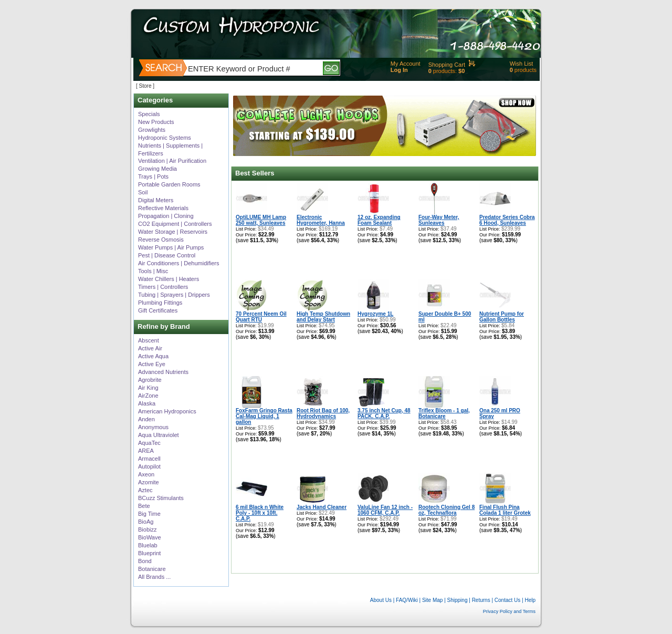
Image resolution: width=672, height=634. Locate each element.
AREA (146, 451)
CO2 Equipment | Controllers (175, 224)
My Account (406, 64)
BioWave (150, 537)
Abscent (149, 340)
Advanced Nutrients (163, 372)
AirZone (148, 396)
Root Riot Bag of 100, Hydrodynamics (323, 413)
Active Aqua (153, 356)
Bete (144, 506)
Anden (146, 419)
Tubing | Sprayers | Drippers (174, 295)
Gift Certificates (158, 310)
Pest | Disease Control (167, 255)
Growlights (152, 130)
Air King (148, 388)
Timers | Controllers (163, 287)
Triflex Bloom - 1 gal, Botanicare (444, 413)
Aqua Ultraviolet (159, 435)
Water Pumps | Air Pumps (171, 247)
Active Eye (152, 364)
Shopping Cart (447, 65)
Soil (143, 192)
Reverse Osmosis (161, 240)
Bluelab (148, 545)
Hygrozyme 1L (375, 314)
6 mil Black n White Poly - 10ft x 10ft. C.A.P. (260, 513)
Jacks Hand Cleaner (322, 507)
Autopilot (149, 466)
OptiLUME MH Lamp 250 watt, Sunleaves (261, 220)
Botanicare (152, 569)
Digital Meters (156, 200)
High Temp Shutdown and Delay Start (323, 317)
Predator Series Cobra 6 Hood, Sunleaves (507, 220)
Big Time (149, 514)
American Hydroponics (167, 411)
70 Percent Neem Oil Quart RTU (261, 317)
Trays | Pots (153, 176)
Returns (481, 600)
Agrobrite (150, 380)
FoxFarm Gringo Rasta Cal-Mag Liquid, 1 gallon (264, 416)
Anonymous (153, 427)
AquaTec (149, 443)
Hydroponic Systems (165, 138)
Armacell (149, 459)
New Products (156, 122)
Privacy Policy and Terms (509, 611)
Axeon (146, 474)
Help (530, 19)
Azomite (149, 482)
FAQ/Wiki (407, 600)
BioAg (146, 522)
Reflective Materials (163, 208)
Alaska (147, 403)
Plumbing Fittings (160, 303)
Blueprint (149, 553)
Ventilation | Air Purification (172, 161)
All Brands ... (154, 577)
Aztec (145, 490)
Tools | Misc (153, 271)
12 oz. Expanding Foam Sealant (379, 220)
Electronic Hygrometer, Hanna (321, 220)
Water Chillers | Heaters (169, 279)
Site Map (432, 600)
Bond (145, 561)
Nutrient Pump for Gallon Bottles (502, 317)
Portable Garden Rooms (169, 184)
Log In (399, 70)
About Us (381, 600)
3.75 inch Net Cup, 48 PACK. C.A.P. (384, 413)
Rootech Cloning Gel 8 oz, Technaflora (447, 510)
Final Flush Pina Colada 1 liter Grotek (505, 510)
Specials (149, 114)
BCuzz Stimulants (161, 498)
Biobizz (147, 529)
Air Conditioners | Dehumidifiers (178, 263)
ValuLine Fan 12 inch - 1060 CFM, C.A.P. (385, 510)
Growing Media (157, 169)
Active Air (150, 348)
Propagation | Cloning (166, 216)
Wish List (522, 64)
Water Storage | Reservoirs (173, 232)
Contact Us (507, 600)
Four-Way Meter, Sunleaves (439, 220)
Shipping (458, 600)
